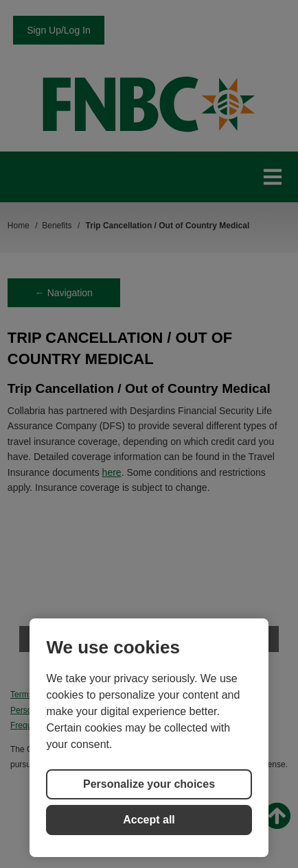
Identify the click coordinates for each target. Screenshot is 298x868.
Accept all (149, 820)
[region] (149, 738)
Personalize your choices (149, 784)
